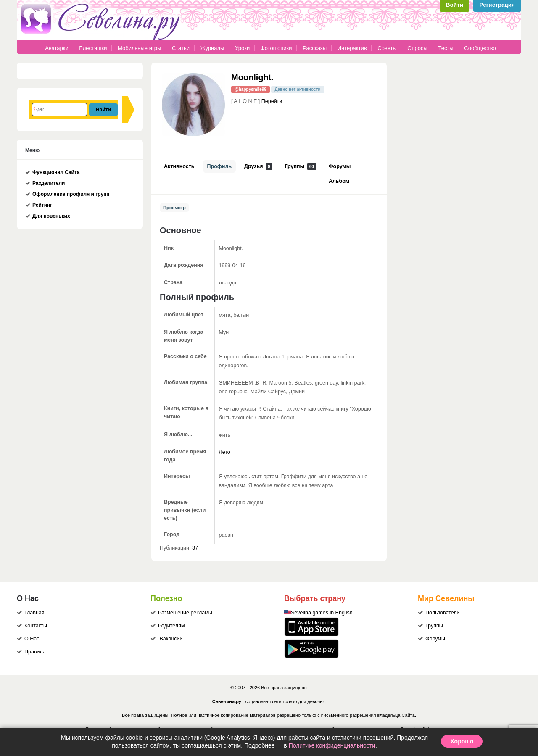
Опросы (417, 48)
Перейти (272, 101)
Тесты (446, 48)
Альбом (339, 181)
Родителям (171, 626)
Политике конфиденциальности (332, 745)
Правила (35, 652)
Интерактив (352, 48)
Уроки (242, 48)
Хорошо (462, 741)
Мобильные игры (139, 48)
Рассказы (315, 48)
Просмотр (174, 208)
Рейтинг (42, 205)
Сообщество (480, 48)
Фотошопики (276, 48)
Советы (387, 48)
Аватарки (57, 48)
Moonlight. (252, 77)
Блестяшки (93, 48)
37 (195, 548)
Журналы (212, 48)
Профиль (220, 166)
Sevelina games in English (322, 613)
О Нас (32, 639)
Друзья (258, 167)
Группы (300, 167)
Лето (225, 452)
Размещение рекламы (185, 613)
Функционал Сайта (56, 172)
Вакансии (171, 639)
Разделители (49, 183)
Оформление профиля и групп (71, 194)
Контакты (36, 626)
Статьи (181, 48)
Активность (179, 166)
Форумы (340, 166)
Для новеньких (51, 216)
